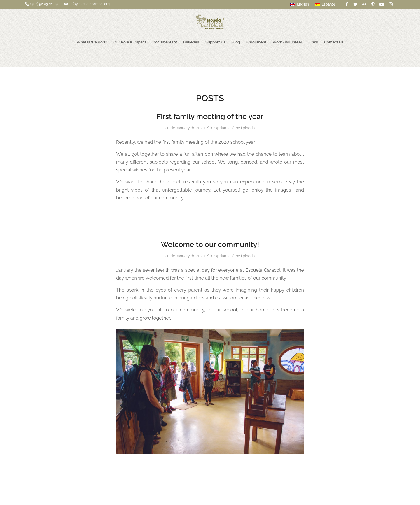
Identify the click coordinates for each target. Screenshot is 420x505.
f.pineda (248, 128)
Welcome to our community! (210, 244)
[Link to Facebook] (347, 4)
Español (325, 4)
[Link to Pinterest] (373, 4)
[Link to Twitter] (355, 4)
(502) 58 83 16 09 (44, 4)
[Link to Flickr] (364, 4)
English (300, 4)
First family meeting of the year (210, 116)
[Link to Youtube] (382, 4)
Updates (222, 128)
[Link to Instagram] (391, 4)
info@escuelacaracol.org (90, 4)
